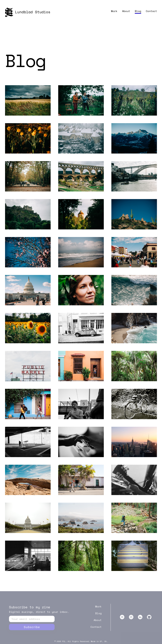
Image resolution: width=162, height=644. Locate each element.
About (126, 11)
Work (114, 11)
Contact (151, 11)
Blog (138, 11)
